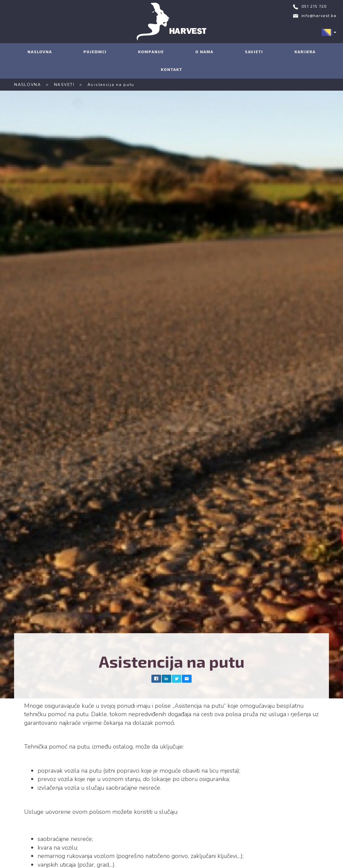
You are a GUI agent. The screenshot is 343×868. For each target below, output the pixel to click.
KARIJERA (305, 52)
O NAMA (204, 52)
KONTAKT (171, 69)
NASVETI (64, 85)
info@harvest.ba (319, 15)
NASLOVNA (40, 52)
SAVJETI (254, 52)
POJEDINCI (95, 52)
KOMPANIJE (151, 52)
